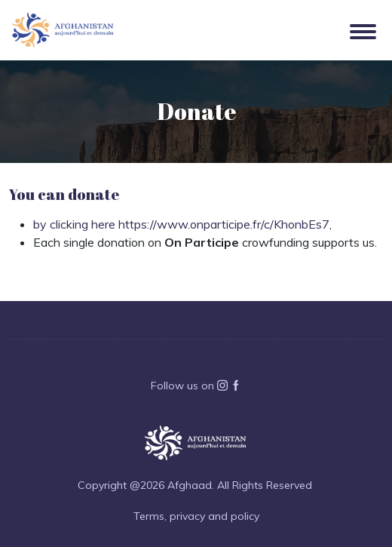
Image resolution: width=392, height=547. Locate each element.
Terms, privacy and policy (196, 516)
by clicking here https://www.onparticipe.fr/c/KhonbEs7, (182, 224)
